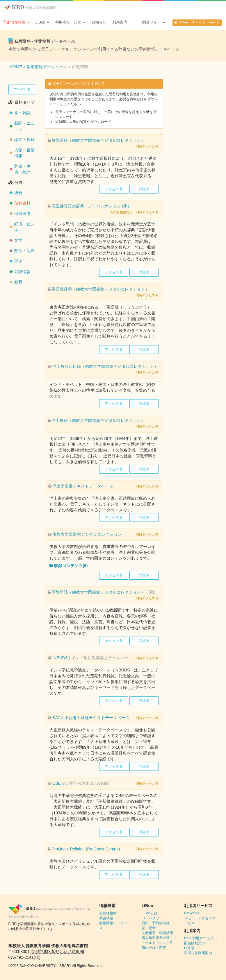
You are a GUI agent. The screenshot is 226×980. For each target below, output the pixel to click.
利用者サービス (70, 22)
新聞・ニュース (24, 126)
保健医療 (22, 214)
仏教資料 (22, 203)
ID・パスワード (154, 918)
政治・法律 (24, 251)
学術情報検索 (16, 22)
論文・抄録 (24, 139)
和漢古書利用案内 (198, 953)
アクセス (114, 189)
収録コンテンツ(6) (69, 566)
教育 (18, 282)
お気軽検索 (108, 913)
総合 (18, 193)
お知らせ (99, 22)
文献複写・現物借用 (157, 933)
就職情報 (22, 272)
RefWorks (192, 913)
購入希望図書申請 (156, 938)
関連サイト (154, 22)
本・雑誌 (22, 113)
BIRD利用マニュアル (200, 938)
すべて (22, 89)
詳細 (144, 189)
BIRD (31, 8)
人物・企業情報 (24, 153)
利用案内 (120, 22)
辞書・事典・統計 (22, 169)
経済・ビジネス (24, 227)
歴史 (18, 261)
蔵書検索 (106, 918)
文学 (18, 240)
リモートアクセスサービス (197, 23)
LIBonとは (150, 913)
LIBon (42, 22)
